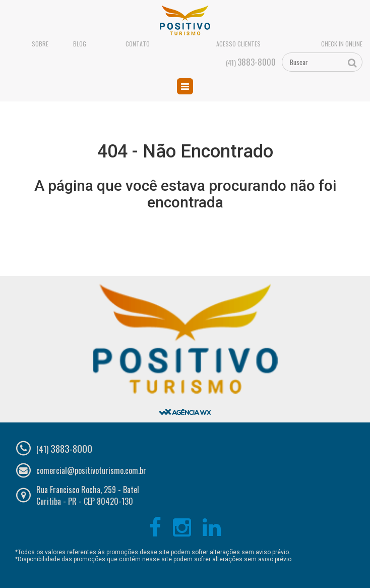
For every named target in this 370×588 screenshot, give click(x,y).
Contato (138, 44)
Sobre (40, 44)
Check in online (342, 44)
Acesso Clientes (238, 44)
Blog (80, 44)
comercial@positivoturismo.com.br (91, 470)
